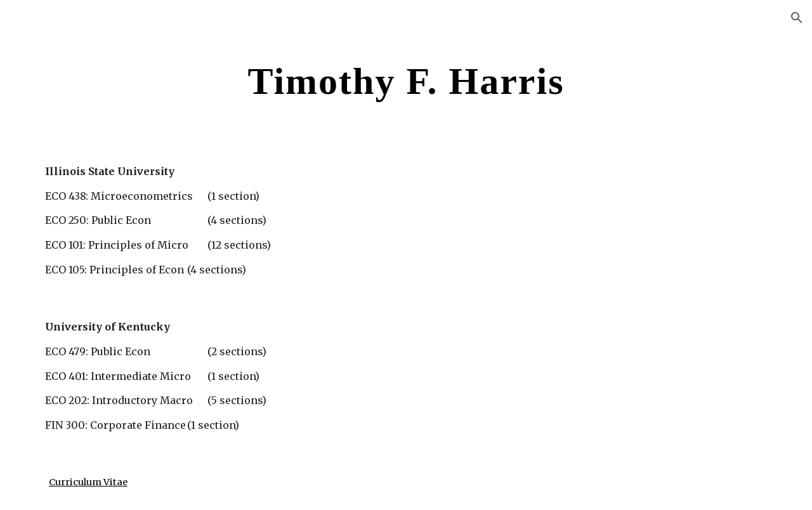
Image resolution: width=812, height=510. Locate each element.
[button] (797, 18)
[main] (406, 80)
